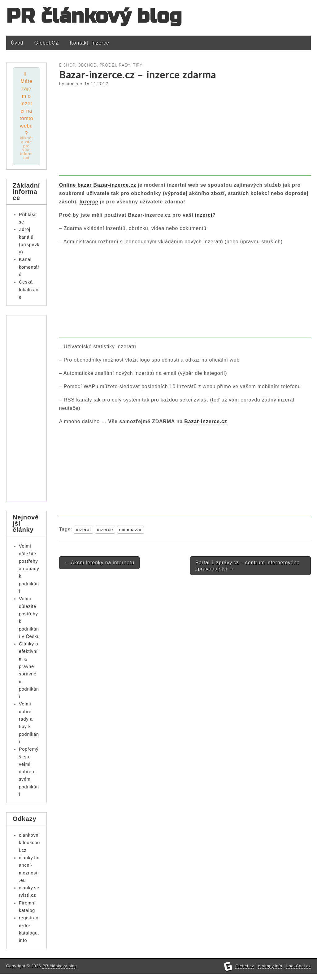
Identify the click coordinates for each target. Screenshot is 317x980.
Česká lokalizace (28, 290)
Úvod (17, 43)
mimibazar (131, 530)
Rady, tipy (131, 65)
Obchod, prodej (97, 65)
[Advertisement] (185, 132)
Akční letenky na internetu (99, 563)
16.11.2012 (96, 84)
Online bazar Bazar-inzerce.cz (98, 185)
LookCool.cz (299, 972)
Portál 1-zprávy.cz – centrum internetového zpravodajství (248, 566)
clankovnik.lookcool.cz (29, 843)
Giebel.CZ (47, 43)
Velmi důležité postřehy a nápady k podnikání (29, 569)
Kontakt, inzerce (89, 43)
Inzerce (89, 202)
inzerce (105, 530)
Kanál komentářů (29, 267)
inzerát (83, 530)
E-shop (67, 65)
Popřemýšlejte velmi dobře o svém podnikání (29, 772)
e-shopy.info (270, 972)
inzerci (204, 215)
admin (72, 84)
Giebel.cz (245, 972)
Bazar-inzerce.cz (206, 421)
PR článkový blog (94, 16)
